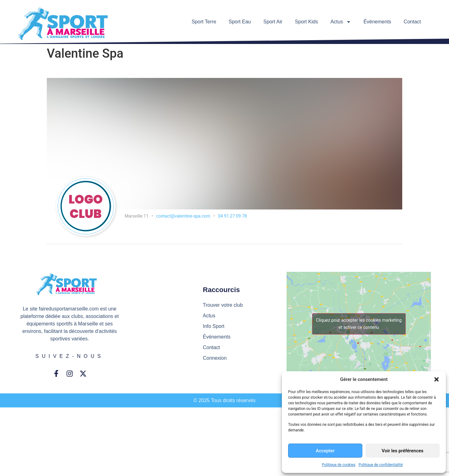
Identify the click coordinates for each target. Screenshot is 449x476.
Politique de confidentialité (381, 465)
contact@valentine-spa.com (183, 216)
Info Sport (214, 326)
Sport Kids (307, 22)
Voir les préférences (403, 451)
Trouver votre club (223, 305)
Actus (341, 22)
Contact (412, 22)
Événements (377, 22)
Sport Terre (204, 22)
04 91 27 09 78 (232, 216)
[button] (437, 379)
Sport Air (273, 22)
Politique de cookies (339, 465)
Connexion (215, 358)
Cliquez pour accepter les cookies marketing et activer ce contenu (359, 324)
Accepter (325, 451)
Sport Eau (240, 22)
